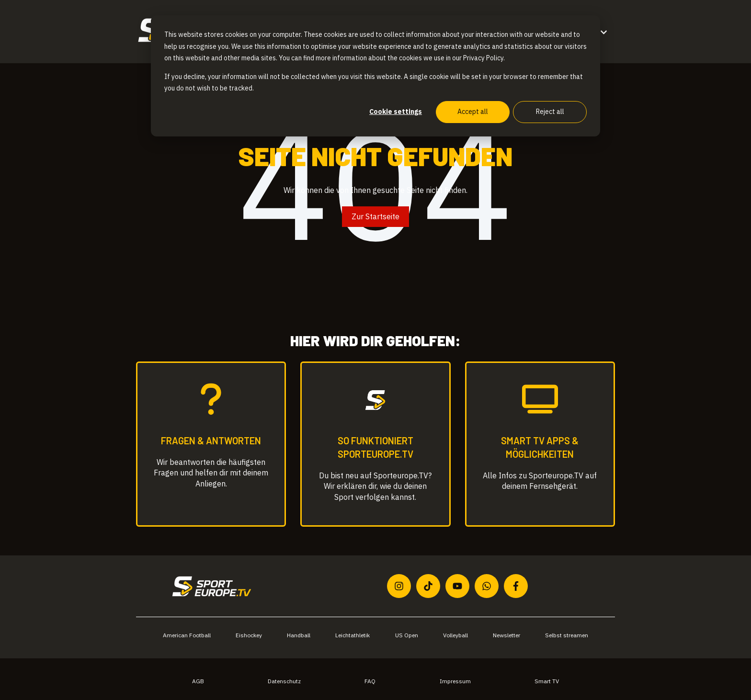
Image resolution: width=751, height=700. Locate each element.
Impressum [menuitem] (455, 681)
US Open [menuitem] (407, 635)
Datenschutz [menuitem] (284, 681)
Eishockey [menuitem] (249, 635)
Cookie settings (396, 112)
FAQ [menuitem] (370, 681)
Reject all (550, 112)
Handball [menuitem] (299, 635)
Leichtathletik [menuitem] (353, 635)
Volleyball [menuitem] (455, 635)
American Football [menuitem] (187, 635)
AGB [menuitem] (198, 681)
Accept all (473, 112)
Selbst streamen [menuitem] (567, 635)
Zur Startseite (375, 216)
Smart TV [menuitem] (547, 681)
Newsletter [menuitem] (506, 635)
